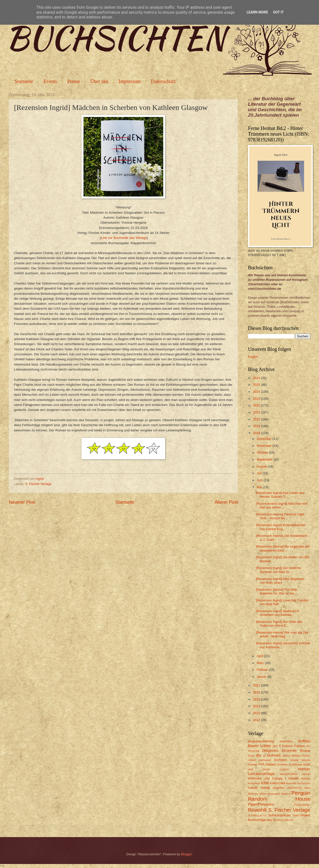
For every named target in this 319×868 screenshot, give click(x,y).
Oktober (263, 452)
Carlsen (300, 746)
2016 (257, 692)
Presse (74, 81)
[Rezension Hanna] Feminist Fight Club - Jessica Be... (280, 516)
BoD (275, 746)
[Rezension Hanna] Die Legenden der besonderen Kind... (283, 548)
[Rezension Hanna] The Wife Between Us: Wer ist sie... (276, 591)
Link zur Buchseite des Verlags (124, 238)
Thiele (295, 816)
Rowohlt (257, 810)
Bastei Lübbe (260, 746)
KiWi (265, 783)
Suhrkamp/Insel (279, 815)
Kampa (306, 778)
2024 (257, 392)
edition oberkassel (260, 760)
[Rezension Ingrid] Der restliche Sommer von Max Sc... (278, 570)
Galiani (271, 764)
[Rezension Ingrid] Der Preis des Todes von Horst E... (279, 624)
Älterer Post (226, 502)
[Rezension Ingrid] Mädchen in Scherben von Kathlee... (278, 613)
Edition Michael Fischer (296, 756)
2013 (257, 713)
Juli (260, 473)
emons (306, 760)
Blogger (186, 854)
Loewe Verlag (259, 788)
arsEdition (286, 741)
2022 (257, 405)
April (260, 656)
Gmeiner (282, 765)
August (262, 466)
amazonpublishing (261, 741)
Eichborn (281, 760)
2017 (257, 685)
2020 (257, 419)
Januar (262, 677)
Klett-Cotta (278, 783)
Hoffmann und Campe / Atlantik (273, 778)
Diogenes (270, 750)
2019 (257, 426)
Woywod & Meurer (283, 820)
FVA (261, 764)
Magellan (279, 788)
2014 (257, 706)
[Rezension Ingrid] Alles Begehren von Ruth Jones (280, 581)
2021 (257, 412)
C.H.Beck (286, 746)
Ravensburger (302, 805)
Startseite (24, 81)
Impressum (130, 81)
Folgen (253, 357)
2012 (257, 720)
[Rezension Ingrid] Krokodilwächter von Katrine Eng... (281, 527)
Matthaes (253, 794)
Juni (260, 480)
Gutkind (284, 769)
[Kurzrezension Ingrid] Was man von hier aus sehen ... (282, 505)
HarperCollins (289, 774)
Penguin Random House (279, 796)
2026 (257, 378)
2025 (257, 385)
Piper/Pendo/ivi (261, 804)
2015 (257, 699)
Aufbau (304, 741)
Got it (278, 12)
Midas (263, 794)
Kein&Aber (254, 783)
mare (307, 788)
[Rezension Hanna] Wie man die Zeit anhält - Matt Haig (282, 634)
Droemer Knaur (296, 750)
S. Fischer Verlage (38, 484)
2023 (257, 399)
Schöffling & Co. (258, 816)
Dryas (251, 756)
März (261, 663)
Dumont (274, 755)
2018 (257, 433)
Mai (260, 487)
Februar (263, 670)
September (265, 459)
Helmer (306, 774)
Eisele (294, 760)
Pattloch (286, 794)
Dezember (265, 439)
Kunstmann (304, 783)
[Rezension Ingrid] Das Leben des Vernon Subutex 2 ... (280, 495)
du (264, 756)
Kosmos (291, 783)
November (265, 446)
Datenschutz (163, 81)
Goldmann (295, 765)
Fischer (253, 765)
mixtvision (274, 794)
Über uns (99, 81)
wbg (269, 820)
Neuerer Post (22, 502)
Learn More (257, 12)
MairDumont (295, 788)
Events (50, 81)
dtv (259, 755)
